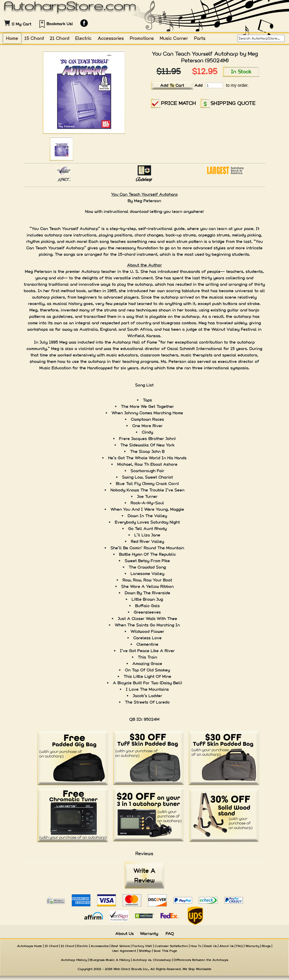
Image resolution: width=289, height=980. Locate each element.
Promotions (142, 38)
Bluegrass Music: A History (110, 960)
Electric (83, 38)
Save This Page (165, 951)
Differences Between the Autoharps (201, 960)
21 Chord (60, 38)
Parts (200, 38)
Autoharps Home (30, 946)
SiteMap (145, 951)
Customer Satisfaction (171, 946)
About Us (125, 934)
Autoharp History (74, 960)
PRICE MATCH (178, 103)
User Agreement (124, 951)
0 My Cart (22, 24)
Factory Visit (142, 946)
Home (12, 38)
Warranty (149, 934)
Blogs (266, 946)
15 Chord (34, 38)
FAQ (170, 934)
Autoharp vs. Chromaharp (152, 960)
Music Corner (174, 38)
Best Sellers (121, 946)
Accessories (111, 38)
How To (196, 946)
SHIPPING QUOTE (233, 103)
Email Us (210, 946)
